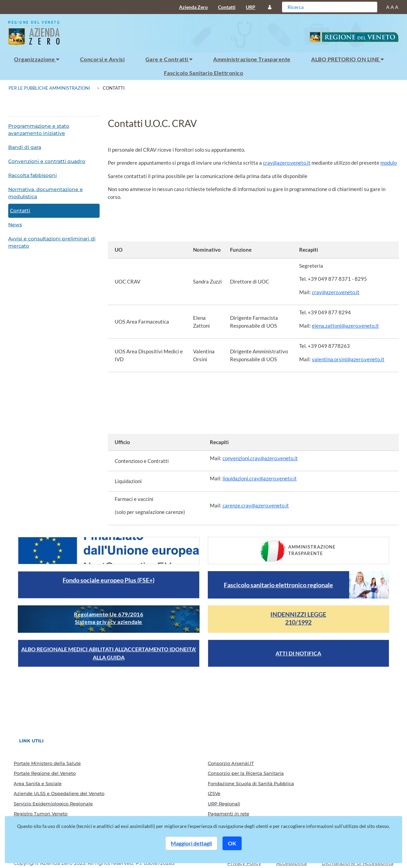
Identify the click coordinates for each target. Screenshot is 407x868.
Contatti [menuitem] (227, 7)
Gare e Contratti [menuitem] (169, 59)
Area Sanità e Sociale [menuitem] (38, 783)
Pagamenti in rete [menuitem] (228, 814)
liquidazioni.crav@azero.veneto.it (260, 478)
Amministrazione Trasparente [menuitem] (252, 59)
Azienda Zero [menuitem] (193, 7)
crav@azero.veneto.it (287, 163)
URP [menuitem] (251, 7)
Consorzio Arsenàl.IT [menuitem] (231, 763)
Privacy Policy (244, 863)
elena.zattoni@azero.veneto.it (345, 326)
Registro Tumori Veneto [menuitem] (41, 814)
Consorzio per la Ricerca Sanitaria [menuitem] (246, 773)
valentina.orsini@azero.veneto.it (348, 359)
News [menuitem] (15, 225)
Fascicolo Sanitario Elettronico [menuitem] (203, 73)
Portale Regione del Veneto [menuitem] (45, 773)
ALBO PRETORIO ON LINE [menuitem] (347, 59)
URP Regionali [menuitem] (224, 804)
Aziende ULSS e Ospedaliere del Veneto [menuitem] (59, 793)
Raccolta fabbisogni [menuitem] (33, 175)
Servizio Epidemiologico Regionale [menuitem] (53, 804)
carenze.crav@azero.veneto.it (256, 505)
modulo (389, 163)
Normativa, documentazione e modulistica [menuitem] (46, 193)
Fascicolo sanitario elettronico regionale (278, 585)
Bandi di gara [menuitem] (25, 147)
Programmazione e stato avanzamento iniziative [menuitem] (39, 130)
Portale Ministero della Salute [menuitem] (47, 763)
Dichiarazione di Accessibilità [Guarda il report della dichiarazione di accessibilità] (358, 863)
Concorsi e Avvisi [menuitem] (102, 59)
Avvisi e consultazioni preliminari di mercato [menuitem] (52, 242)
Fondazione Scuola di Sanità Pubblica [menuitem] (251, 783)
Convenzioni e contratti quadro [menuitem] (47, 161)
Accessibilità (291, 863)
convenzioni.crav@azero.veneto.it (260, 458)
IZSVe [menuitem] (214, 793)
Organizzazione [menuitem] (37, 59)
